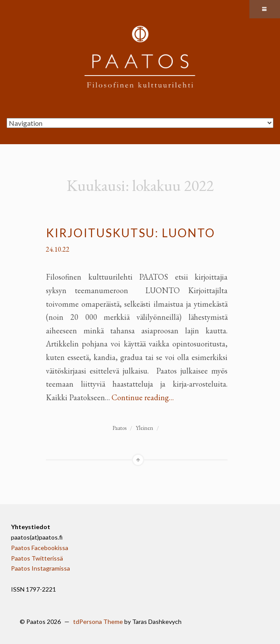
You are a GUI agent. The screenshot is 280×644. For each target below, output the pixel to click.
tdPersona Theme (98, 621)
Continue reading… (143, 397)
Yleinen (144, 428)
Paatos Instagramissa (40, 568)
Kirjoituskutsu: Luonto (131, 233)
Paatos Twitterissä (37, 558)
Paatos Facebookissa (40, 548)
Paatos (119, 428)
